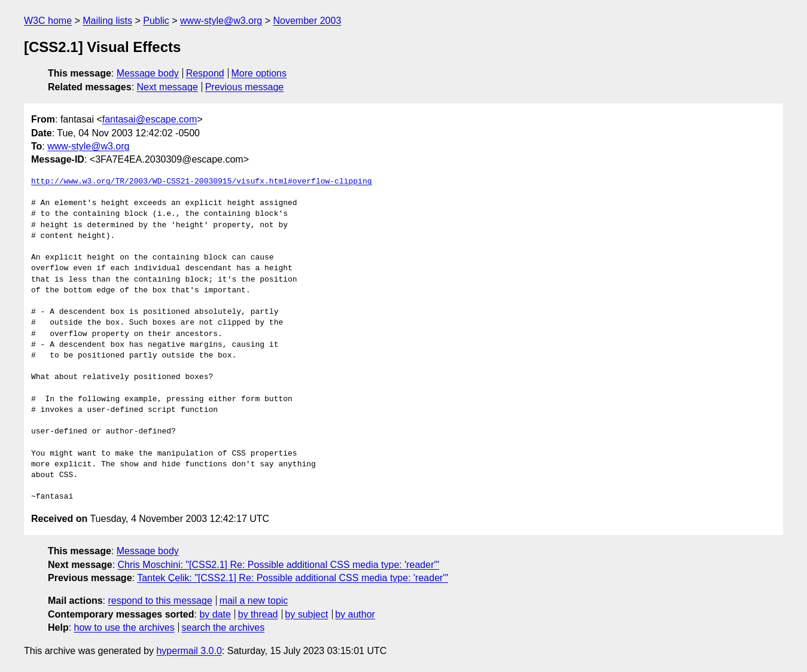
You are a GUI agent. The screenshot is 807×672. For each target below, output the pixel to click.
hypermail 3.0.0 (189, 651)
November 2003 (307, 21)
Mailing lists (107, 21)
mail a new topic (254, 601)
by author (355, 614)
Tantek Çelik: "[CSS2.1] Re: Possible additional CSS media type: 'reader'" (293, 578)
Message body (148, 73)
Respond (205, 73)
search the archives (223, 627)
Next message (168, 87)
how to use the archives (124, 627)
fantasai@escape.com (150, 119)
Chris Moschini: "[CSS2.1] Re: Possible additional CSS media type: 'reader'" (279, 565)
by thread (258, 614)
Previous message (245, 87)
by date (215, 614)
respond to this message (160, 601)
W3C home (48, 21)
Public (156, 21)
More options (259, 73)
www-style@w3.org (221, 21)
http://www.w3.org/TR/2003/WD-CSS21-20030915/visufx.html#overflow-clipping (201, 182)
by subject (306, 614)
